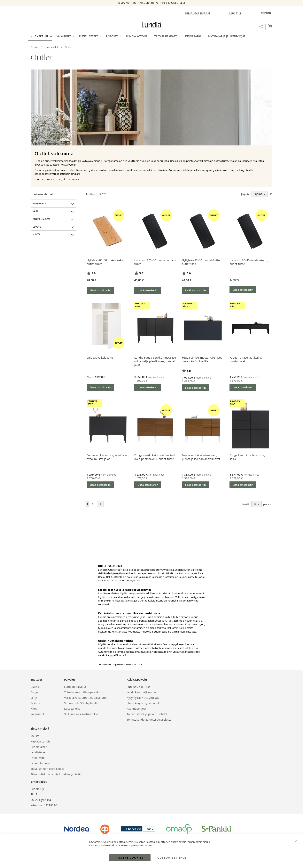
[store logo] (151, 25)
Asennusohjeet (136, 709)
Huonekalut (52, 47)
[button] (267, 14)
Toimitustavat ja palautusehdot (147, 714)
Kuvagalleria (72, 709)
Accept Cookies (130, 858)
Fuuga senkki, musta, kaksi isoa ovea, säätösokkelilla (202, 359)
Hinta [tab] (36, 234)
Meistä (35, 736)
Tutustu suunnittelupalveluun (84, 692)
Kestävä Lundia (41, 741)
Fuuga (35, 692)
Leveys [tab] (37, 227)
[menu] (151, 37)
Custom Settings (172, 858)
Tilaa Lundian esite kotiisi (47, 769)
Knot (34, 709)
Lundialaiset (39, 747)
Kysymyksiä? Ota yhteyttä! (144, 698)
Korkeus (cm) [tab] (41, 219)
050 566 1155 (142, 687)
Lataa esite (38, 758)
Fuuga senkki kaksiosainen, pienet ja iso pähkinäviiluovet (201, 457)
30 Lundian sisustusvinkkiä (82, 714)
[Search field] (241, 27)
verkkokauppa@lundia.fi (112, 655)
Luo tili (235, 13)
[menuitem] (40, 37)
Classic (35, 687)
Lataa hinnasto (40, 763)
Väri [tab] (35, 211)
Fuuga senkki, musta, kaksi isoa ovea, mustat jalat (107, 457)
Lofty (34, 698)
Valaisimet (37, 714)
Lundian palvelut (75, 687)
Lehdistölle (38, 752)
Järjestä (245, 194)
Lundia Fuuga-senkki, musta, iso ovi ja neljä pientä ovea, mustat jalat (155, 361)
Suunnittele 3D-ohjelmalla (81, 703)
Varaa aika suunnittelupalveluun (85, 698)
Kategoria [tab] (39, 203)
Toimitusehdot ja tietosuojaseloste (149, 720)
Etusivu (35, 47)
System (35, 703)
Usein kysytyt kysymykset (143, 703)
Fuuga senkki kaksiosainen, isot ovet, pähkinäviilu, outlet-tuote (155, 457)
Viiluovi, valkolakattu (100, 358)
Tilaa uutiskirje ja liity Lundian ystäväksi (57, 774)
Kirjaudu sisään (198, 13)
